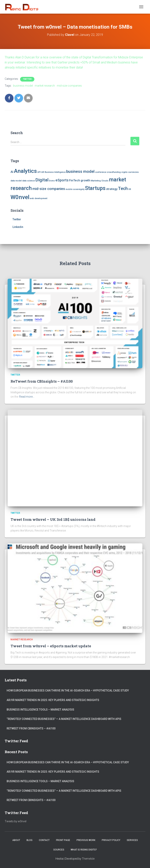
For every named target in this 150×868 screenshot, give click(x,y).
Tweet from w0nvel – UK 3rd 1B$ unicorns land (53, 519)
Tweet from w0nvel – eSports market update (51, 646)
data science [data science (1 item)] (29, 181)
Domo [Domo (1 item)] (52, 181)
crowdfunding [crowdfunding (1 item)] (114, 172)
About (16, 840)
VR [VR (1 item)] (130, 189)
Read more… (27, 397)
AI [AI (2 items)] (12, 172)
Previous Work (86, 840)
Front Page (63, 840)
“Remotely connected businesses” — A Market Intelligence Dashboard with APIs (64, 719)
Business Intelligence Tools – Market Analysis (40, 710)
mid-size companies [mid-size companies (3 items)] (49, 189)
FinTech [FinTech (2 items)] (75, 180)
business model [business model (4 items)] (80, 171)
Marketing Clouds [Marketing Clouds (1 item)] (100, 181)
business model (23, 86)
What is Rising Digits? (84, 850)
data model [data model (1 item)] (16, 181)
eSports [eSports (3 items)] (62, 180)
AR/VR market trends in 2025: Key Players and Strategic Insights (53, 700)
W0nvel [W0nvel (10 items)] (20, 197)
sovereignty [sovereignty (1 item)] (79, 189)
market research (45, 86)
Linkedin (18, 227)
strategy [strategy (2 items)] (112, 189)
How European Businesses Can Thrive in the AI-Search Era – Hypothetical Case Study (68, 691)
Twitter (27, 79)
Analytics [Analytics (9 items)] (25, 171)
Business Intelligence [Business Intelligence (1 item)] (55, 172)
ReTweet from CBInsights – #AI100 (42, 381)
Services (132, 840)
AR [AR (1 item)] (43, 172)
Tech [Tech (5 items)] (123, 188)
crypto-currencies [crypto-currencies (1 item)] (130, 172)
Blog (29, 840)
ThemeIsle (88, 859)
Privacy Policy (111, 840)
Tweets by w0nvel (16, 821)
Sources (59, 850)
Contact (44, 840)
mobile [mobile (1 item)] (69, 189)
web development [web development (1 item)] (39, 198)
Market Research (22, 640)
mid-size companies (69, 86)
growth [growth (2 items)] (85, 180)
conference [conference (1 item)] (101, 172)
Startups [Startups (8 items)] (95, 188)
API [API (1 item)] (39, 172)
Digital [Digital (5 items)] (42, 180)
